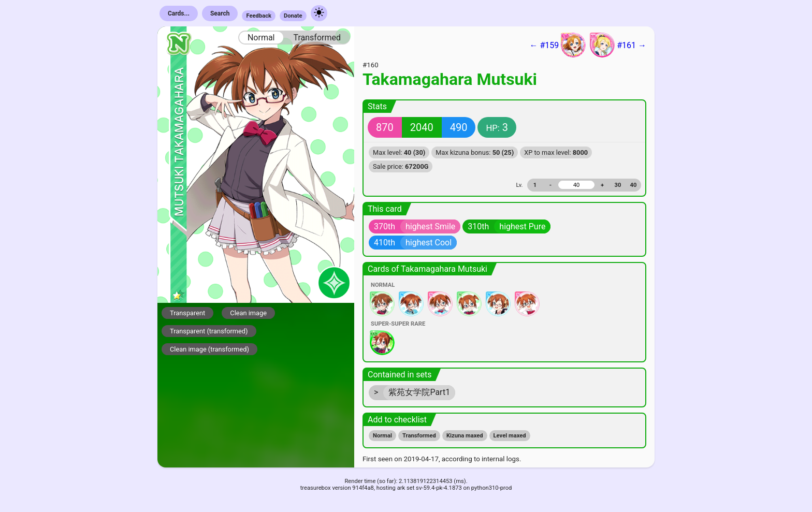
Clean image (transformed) (209, 349)
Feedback (259, 16)
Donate (293, 16)
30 (618, 185)
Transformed (317, 38)
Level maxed (510, 436)
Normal (261, 38)
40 (634, 185)
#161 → (618, 45)
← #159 (557, 45)
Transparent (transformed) (209, 331)
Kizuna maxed (465, 436)
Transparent (187, 313)
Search (220, 13)
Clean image (248, 313)
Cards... (179, 13)
